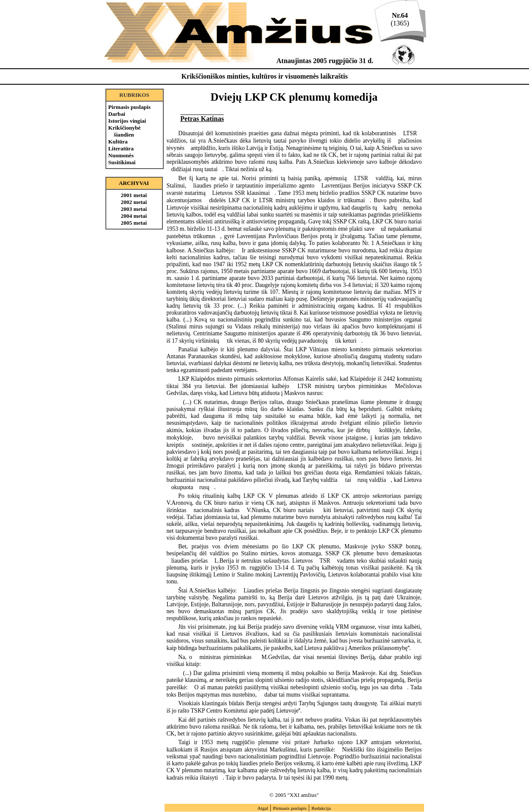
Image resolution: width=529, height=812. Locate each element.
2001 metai (134, 195)
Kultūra (118, 142)
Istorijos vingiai (127, 121)
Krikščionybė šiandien (125, 131)
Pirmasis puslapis (130, 107)
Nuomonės (121, 155)
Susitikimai (122, 162)
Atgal (263, 808)
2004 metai (134, 216)
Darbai (117, 114)
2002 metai (134, 202)
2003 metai (134, 209)
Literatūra (121, 148)
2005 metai (134, 223)
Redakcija (321, 808)
